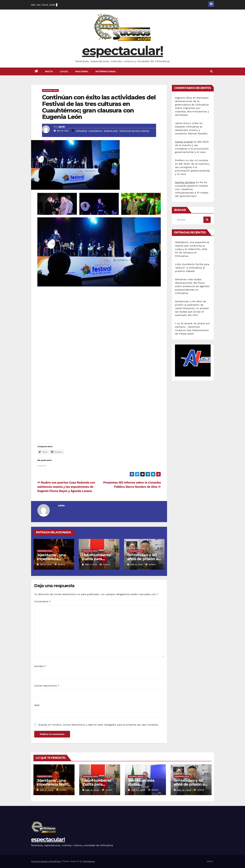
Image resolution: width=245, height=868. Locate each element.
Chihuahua (81, 131)
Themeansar (89, 861)
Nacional (82, 71)
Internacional (106, 71)
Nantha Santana (185, 182)
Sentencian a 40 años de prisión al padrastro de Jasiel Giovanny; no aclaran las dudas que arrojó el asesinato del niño (192, 308)
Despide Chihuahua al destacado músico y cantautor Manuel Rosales (191, 130)
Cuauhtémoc (95, 131)
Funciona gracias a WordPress (46, 861)
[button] (211, 71)
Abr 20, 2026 (138, 790)
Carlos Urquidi (184, 142)
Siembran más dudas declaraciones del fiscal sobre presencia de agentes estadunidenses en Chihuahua (192, 286)
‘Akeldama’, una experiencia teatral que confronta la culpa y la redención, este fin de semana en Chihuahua (192, 249)
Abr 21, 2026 (47, 790)
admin (62, 127)
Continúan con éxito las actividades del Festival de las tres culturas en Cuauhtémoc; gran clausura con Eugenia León (99, 107)
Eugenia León (111, 131)
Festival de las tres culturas (134, 131)
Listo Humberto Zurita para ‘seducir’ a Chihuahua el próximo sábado (192, 268)
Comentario (42, 601)
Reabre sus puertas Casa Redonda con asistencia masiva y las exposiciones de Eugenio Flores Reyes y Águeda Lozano (66, 487)
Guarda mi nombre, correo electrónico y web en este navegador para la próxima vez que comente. (98, 725)
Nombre (40, 666)
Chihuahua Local (50, 90)
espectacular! (122, 51)
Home (210, 861)
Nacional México (136, 776)
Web (37, 705)
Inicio (49, 71)
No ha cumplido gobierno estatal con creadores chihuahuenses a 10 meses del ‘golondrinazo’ (192, 189)
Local (64, 71)
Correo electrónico (47, 686)
